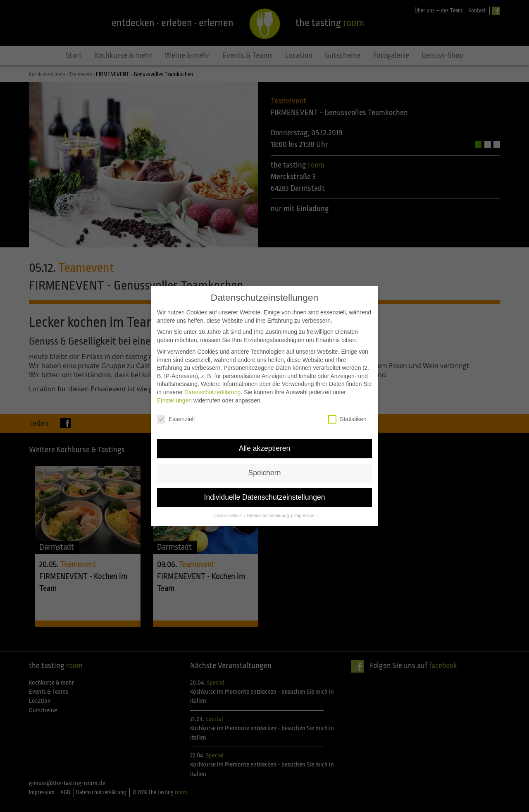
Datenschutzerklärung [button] (268, 512)
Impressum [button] (305, 512)
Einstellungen (174, 396)
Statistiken (347, 416)
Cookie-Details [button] (228, 512)
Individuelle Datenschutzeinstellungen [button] (265, 493)
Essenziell (176, 416)
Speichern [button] (265, 469)
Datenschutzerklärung (212, 388)
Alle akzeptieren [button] (265, 445)
